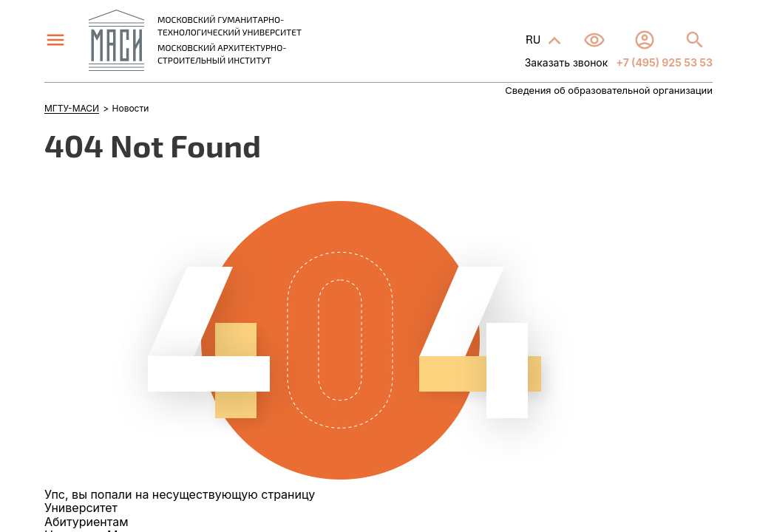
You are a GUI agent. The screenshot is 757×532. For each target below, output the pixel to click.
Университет (81, 508)
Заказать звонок (567, 62)
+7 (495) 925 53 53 (663, 62)
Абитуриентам (86, 522)
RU (534, 39)
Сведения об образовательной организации (609, 91)
